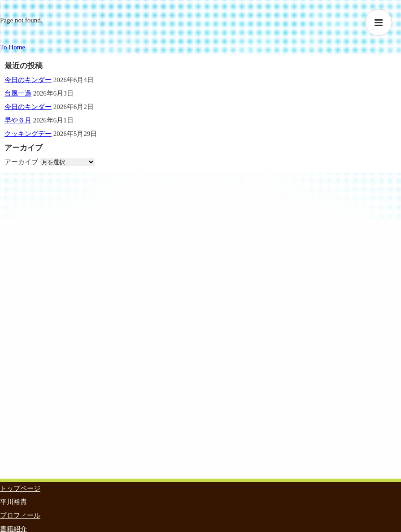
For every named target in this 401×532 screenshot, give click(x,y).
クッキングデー (28, 134)
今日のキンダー (28, 80)
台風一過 (18, 93)
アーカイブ (21, 162)
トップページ (20, 488)
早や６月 (18, 120)
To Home (13, 47)
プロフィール (20, 515)
